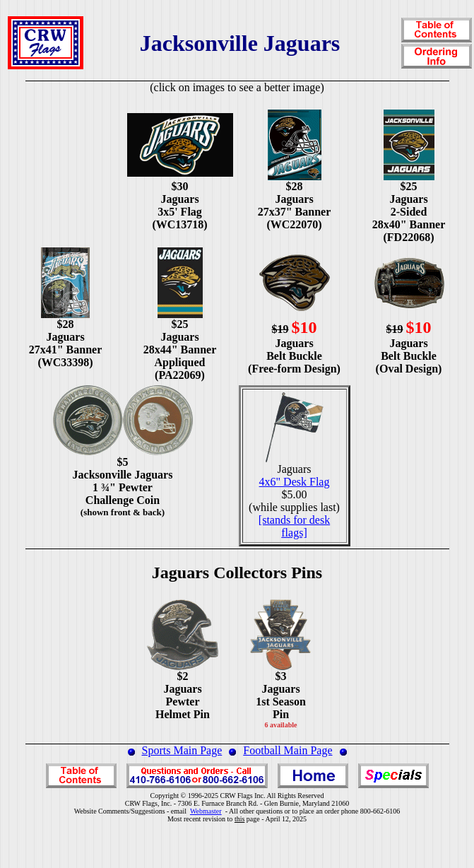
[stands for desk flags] (294, 526)
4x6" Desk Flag (295, 482)
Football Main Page (288, 750)
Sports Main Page (182, 750)
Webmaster (206, 811)
